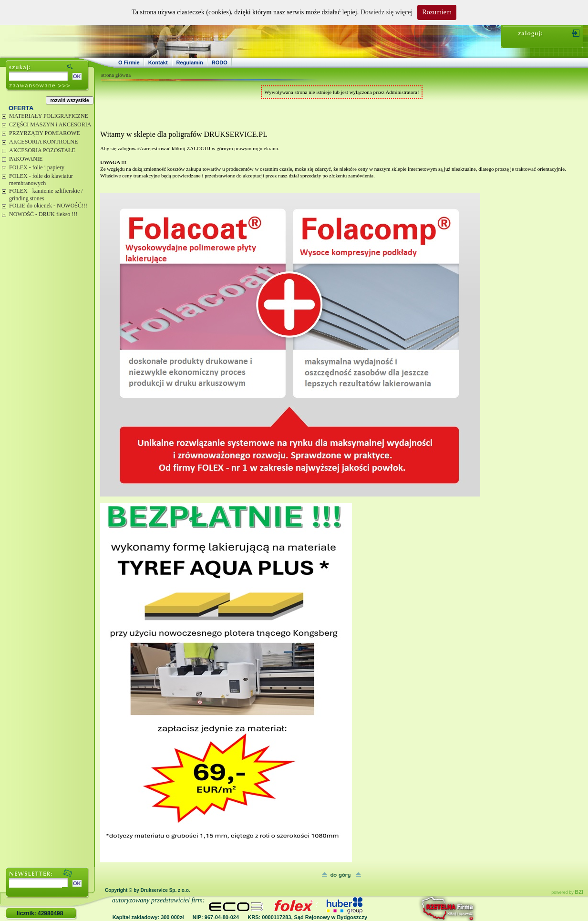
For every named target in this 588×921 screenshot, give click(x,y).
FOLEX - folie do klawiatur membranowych (41, 180)
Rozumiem (437, 12)
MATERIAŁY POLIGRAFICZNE (49, 116)
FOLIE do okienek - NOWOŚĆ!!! (48, 206)
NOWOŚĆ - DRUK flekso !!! (43, 214)
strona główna (116, 75)
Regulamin (190, 62)
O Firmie (129, 62)
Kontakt (158, 62)
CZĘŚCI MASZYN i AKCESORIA (50, 124)
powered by (567, 892)
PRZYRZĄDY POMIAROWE (45, 133)
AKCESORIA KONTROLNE (43, 142)
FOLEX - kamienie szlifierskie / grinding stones (46, 195)
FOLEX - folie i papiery (37, 167)
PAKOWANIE (26, 159)
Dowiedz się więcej (387, 12)
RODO (220, 62)
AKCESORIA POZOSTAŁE (42, 150)
